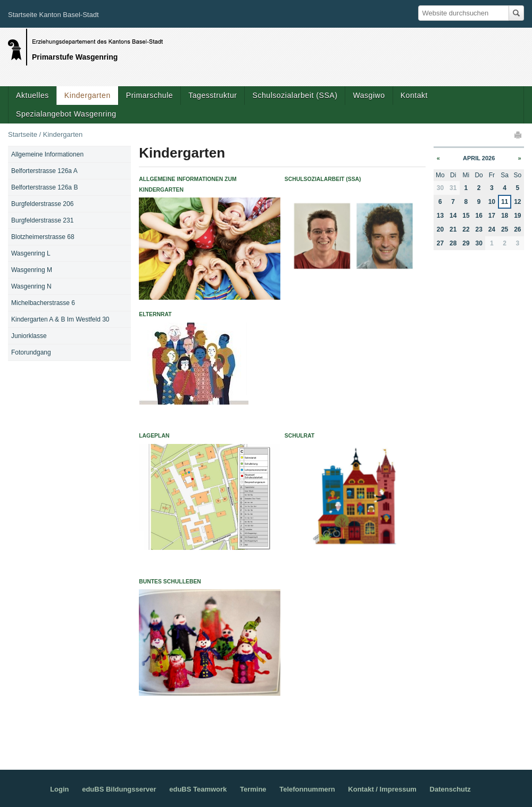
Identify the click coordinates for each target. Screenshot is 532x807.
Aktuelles (32, 95)
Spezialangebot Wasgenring (66, 114)
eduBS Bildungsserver (119, 789)
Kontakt (414, 95)
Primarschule (149, 95)
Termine (253, 789)
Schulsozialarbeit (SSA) (295, 95)
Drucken (519, 135)
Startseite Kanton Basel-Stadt (53, 15)
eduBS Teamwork (198, 789)
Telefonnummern (307, 789)
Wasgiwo (369, 95)
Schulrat (300, 436)
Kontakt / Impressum (382, 789)
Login (59, 789)
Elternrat (155, 314)
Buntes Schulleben (170, 582)
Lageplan (154, 436)
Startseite (23, 134)
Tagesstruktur (213, 95)
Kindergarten (88, 95)
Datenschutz (450, 789)
